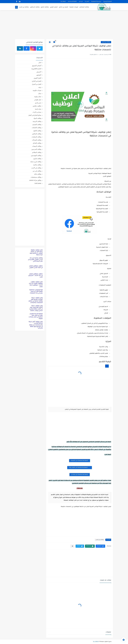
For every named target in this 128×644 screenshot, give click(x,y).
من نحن (81, 2)
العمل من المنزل (37, 84)
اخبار (40, 62)
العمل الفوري (54, 7)
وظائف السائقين (35, 7)
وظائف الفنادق (37, 143)
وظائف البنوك (37, 118)
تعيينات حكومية (74, 7)
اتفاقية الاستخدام (72, 2)
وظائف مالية (38, 174)
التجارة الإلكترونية (36, 69)
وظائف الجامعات (37, 128)
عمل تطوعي (38, 100)
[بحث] (16, 7)
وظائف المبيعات (37, 146)
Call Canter (38, 183)
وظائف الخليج (45, 7)
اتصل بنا (87, 2)
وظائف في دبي (37, 171)
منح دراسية (38, 109)
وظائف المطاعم (84, 7)
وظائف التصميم (37, 124)
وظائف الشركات (37, 140)
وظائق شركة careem (35, 180)
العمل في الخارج (64, 7)
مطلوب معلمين (37, 106)
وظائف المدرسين (36, 149)
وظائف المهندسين (36, 155)
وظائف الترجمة (37, 121)
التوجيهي (39, 75)
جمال (40, 93)
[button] (100, 546)
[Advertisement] (64, 25)
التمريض (39, 72)
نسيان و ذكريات (37, 112)
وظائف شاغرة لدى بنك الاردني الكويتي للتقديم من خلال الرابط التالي (35, 260)
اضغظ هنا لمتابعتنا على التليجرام (80, 461)
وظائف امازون (37, 159)
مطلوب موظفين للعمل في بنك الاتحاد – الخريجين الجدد (35, 276)
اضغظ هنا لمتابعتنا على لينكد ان (80, 475)
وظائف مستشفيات (36, 177)
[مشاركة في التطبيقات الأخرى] (72, 546)
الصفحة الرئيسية (108, 2)
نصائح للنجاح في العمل (35, 115)
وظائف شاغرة (37, 165)
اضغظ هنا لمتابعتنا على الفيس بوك (80, 467)
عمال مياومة (38, 97)
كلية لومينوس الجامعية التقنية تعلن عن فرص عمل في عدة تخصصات (36, 291)
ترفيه (40, 87)
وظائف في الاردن (24, 7)
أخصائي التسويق (37, 66)
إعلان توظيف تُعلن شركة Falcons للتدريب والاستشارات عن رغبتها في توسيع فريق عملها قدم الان (36, 325)
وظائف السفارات (36, 137)
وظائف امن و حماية (36, 162)
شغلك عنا (63, 2)
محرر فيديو (38, 103)
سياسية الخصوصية (96, 2)
